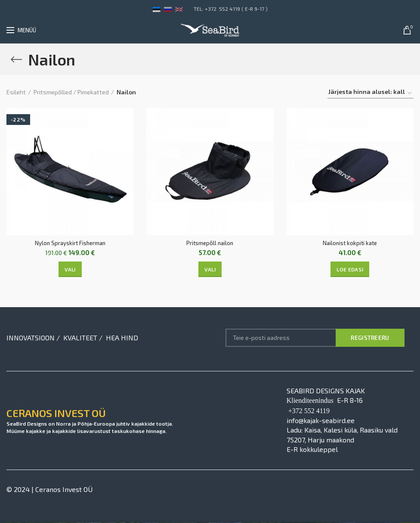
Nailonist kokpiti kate (350, 243)
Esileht (16, 92)
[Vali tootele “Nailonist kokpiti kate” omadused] (350, 270)
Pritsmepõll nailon (210, 243)
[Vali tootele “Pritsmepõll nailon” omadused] (210, 270)
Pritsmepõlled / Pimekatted (71, 92)
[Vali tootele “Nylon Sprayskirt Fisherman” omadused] (70, 270)
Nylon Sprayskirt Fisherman (70, 243)
